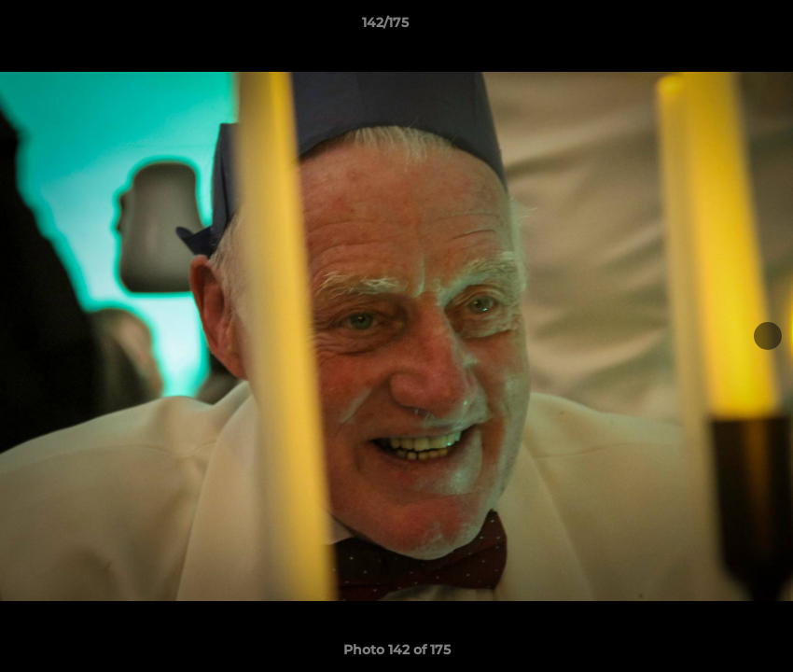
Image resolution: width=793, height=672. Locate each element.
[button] (715, 27)
